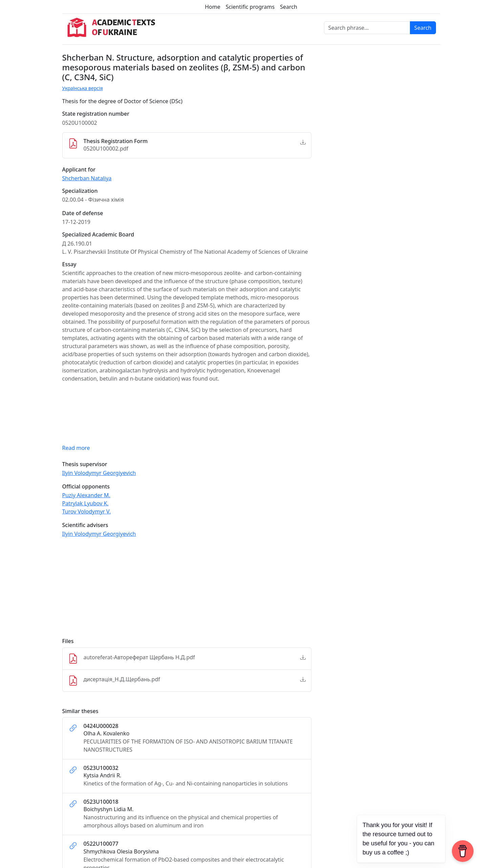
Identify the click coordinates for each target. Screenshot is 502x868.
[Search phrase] (367, 28)
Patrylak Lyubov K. (85, 503)
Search (289, 7)
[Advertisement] (187, 591)
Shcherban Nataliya (87, 178)
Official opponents (86, 487)
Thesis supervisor (85, 464)
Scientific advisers (85, 525)
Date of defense (83, 213)
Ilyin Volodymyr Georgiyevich (99, 473)
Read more (76, 448)
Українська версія (83, 88)
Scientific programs (250, 7)
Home (213, 7)
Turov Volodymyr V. (87, 511)
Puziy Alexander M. (86, 495)
